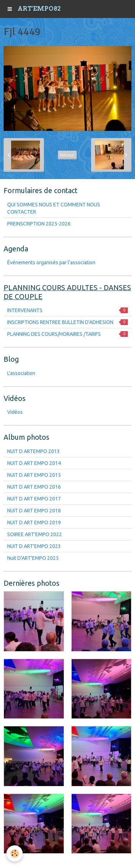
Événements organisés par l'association (51, 262)
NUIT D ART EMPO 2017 (34, 499)
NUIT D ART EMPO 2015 (34, 475)
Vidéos (15, 412)
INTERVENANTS (67, 310)
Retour (67, 155)
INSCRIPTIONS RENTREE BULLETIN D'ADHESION (67, 322)
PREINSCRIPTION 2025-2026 (39, 224)
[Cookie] (15, 853)
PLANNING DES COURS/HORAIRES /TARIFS (67, 334)
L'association (21, 373)
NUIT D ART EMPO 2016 (34, 487)
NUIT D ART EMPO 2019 (34, 522)
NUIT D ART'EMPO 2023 (34, 546)
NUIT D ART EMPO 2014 (34, 463)
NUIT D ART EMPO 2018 (34, 511)
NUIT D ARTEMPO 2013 (33, 451)
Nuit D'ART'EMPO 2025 (33, 558)
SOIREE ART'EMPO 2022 (35, 534)
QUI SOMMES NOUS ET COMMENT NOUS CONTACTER (54, 208)
